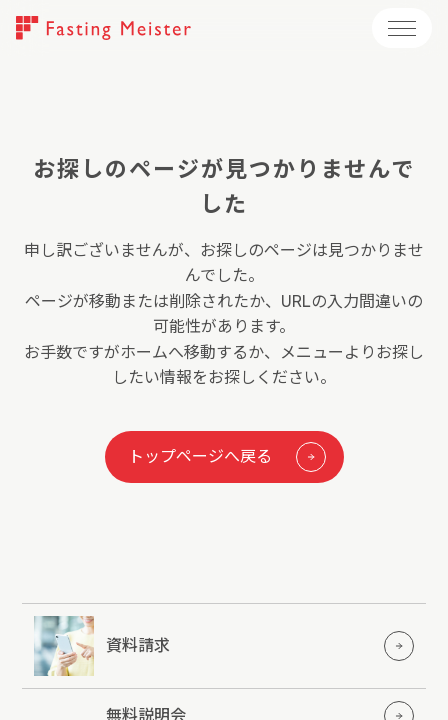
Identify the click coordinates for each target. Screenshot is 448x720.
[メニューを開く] (402, 28)
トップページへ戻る (227, 457)
